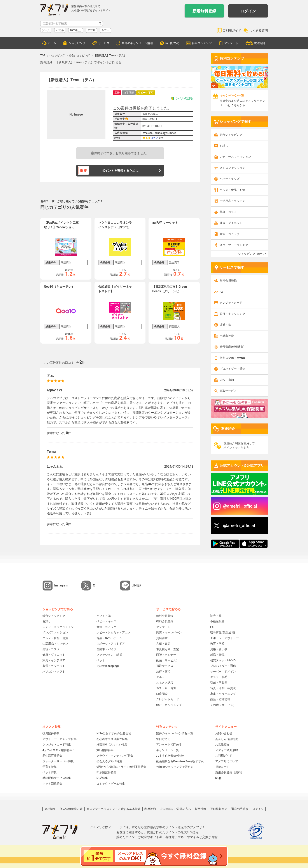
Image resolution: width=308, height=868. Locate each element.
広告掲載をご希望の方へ (175, 809)
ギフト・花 (104, 616)
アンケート (231, 43)
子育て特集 (50, 767)
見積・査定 (163, 644)
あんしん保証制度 (227, 739)
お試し (224, 146)
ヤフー (105, 30)
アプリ (91, 30)
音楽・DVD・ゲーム (109, 638)
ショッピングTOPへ (251, 254)
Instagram (61, 585)
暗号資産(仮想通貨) (232, 347)
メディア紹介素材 (227, 750)
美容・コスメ (228, 212)
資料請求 (162, 638)
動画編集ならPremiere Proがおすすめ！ (181, 761)
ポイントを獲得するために (120, 171)
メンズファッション (232, 168)
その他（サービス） (223, 705)
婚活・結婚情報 (220, 699)
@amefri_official (239, 526)
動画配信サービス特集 (57, 778)
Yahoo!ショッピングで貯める (175, 767)
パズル (60, 30)
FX (221, 292)
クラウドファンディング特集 (115, 756)
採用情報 (201, 809)
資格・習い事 (219, 649)
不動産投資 (227, 336)
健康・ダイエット (231, 223)
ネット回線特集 (52, 784)
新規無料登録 (204, 11)
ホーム (52, 43)
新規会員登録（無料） (229, 772)
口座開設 (162, 694)
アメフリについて (227, 761)
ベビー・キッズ (230, 179)
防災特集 (102, 778)
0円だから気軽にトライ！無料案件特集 (121, 767)
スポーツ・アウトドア (234, 245)
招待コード (222, 767)
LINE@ (136, 585)
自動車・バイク (106, 649)
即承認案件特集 (106, 772)
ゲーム (46, 30)
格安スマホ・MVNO (232, 358)
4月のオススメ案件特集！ (59, 750)
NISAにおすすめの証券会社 (114, 733)
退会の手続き (240, 809)
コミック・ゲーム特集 (111, 784)
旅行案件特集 (105, 750)
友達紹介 (260, 43)
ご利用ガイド (232, 30)
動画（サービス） (168, 660)
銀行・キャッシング (232, 314)
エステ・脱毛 (219, 677)
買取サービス (228, 391)
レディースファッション (235, 157)
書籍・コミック (230, 234)
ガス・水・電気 (166, 688)
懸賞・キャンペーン (169, 632)
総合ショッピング (231, 135)
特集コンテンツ (202, 43)
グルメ (160, 677)
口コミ (154, 138)
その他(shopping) (108, 666)
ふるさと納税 (165, 683)
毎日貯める (172, 43)
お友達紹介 (222, 744)
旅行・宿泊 (227, 380)
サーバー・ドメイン (223, 672)
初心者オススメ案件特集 (112, 739)
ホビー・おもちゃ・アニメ (114, 632)
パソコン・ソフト (54, 672)
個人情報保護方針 (71, 809)
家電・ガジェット (54, 666)
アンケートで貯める (169, 744)
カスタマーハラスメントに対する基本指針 (113, 809)
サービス (104, 43)
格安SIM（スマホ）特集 (112, 744)
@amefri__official (240, 506)
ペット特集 (50, 772)
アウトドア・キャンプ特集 (59, 739)
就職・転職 (217, 655)
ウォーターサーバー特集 (58, 761)
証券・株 (225, 325)
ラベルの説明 (182, 98)
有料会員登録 (165, 621)
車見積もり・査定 (168, 649)
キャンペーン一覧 (168, 750)
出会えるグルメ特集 (109, 761)
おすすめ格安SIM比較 (170, 756)
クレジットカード (231, 303)
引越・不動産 (219, 683)
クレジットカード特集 (57, 744)
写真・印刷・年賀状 (223, 688)
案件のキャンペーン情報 (137, 43)
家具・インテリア (54, 660)
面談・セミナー (166, 655)
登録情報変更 (219, 809)
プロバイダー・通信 (232, 369)
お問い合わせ (224, 733)
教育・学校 (217, 644)
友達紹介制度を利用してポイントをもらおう (239, 445)
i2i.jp (218, 778)
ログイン (248, 11)
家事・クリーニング (223, 694)
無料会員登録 (228, 281)
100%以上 (76, 30)
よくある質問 (259, 30)
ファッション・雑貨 (109, 655)
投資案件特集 (51, 733)
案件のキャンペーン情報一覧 (175, 733)
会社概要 (50, 809)
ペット (101, 660)
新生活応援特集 (52, 756)
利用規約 (150, 809)
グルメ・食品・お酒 (232, 190)
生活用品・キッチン (232, 201)
